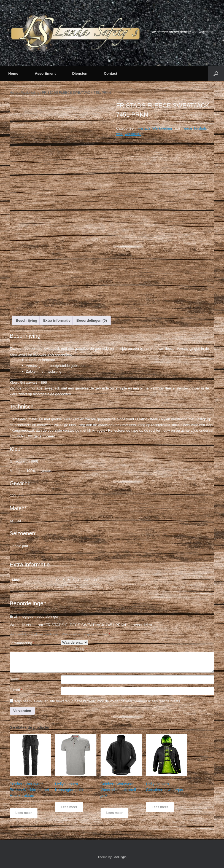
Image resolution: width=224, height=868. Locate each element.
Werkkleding (30, 93)
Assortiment (45, 73)
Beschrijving (26, 320)
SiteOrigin (119, 857)
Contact (110, 73)
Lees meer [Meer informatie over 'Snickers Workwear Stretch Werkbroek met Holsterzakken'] (24, 813)
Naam (16, 678)
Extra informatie (57, 320)
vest (119, 134)
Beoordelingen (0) (92, 320)
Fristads (144, 128)
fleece (187, 128)
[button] (216, 73)
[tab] (26, 320)
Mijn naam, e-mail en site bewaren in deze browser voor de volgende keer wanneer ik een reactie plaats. (98, 701)
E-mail (16, 690)
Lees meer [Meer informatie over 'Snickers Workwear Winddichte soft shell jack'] (114, 813)
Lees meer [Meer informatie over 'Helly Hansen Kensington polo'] (69, 807)
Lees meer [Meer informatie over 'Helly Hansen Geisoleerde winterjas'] (160, 807)
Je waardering (22, 643)
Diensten (80, 73)
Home (13, 73)
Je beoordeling (74, 649)
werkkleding (134, 134)
